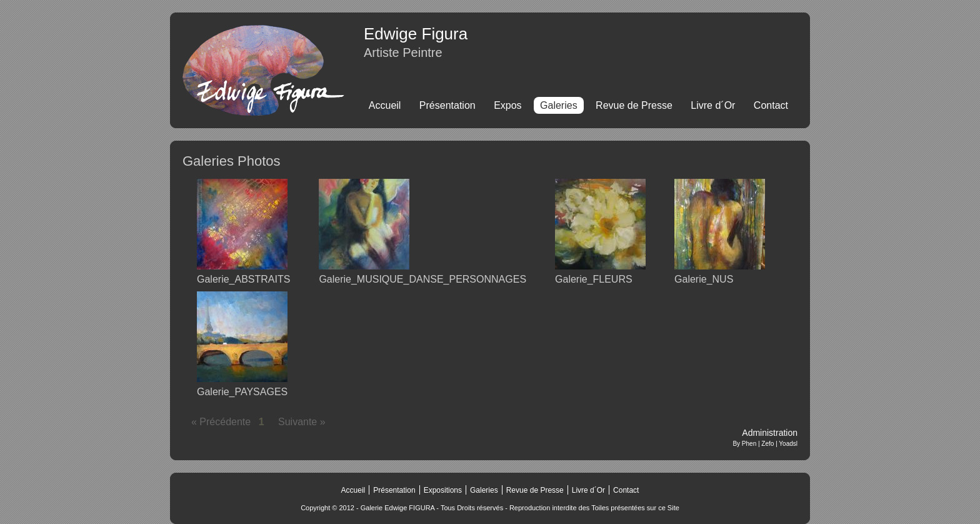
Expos (507, 105)
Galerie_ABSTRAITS (243, 279)
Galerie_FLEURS (594, 279)
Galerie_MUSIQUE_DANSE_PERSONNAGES (422, 279)
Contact (771, 105)
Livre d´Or (713, 105)
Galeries (484, 490)
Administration (770, 433)
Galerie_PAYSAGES (242, 392)
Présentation (447, 105)
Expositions (443, 490)
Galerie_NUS (704, 279)
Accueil (385, 105)
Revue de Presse (634, 105)
